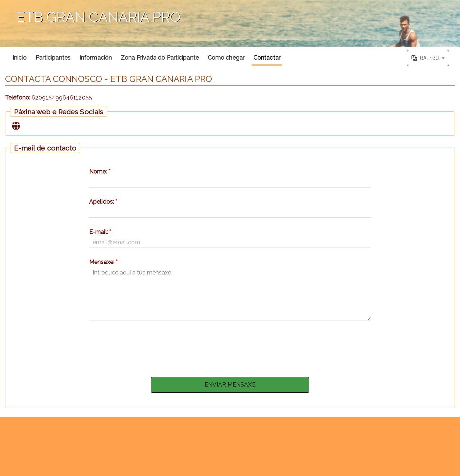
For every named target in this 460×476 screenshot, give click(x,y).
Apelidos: (103, 202)
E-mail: (100, 232)
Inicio (20, 58)
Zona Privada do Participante (160, 58)
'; (230, 23)
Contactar (267, 58)
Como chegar (226, 58)
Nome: (100, 172)
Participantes (53, 58)
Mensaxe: (103, 262)
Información (96, 58)
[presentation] (230, 347)
